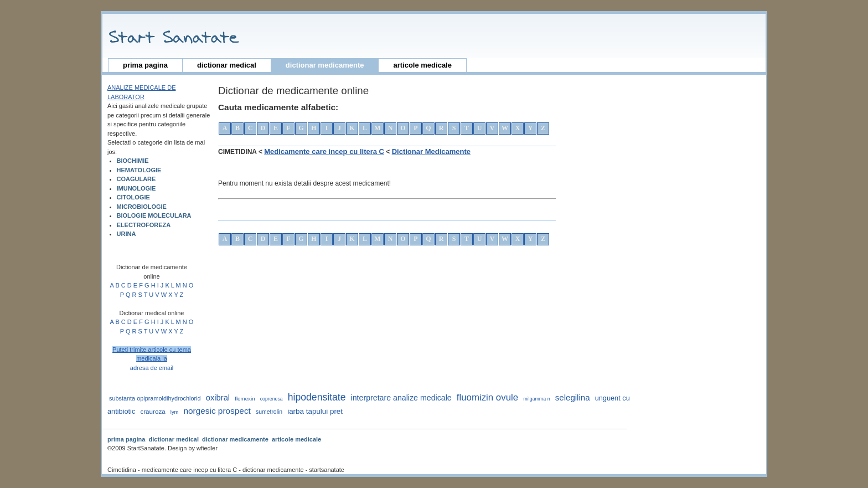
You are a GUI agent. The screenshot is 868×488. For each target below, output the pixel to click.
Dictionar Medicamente (431, 151)
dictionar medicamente (325, 65)
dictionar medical (227, 65)
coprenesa (272, 399)
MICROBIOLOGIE (142, 207)
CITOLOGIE (133, 197)
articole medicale (422, 65)
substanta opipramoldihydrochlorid (155, 398)
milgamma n (537, 399)
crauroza (153, 411)
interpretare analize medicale (401, 398)
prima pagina (145, 65)
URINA (126, 234)
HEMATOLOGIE (139, 170)
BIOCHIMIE (133, 161)
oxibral (218, 398)
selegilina (573, 397)
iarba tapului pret (315, 411)
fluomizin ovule (487, 397)
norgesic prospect (217, 411)
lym (175, 412)
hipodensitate (317, 397)
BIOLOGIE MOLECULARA (154, 215)
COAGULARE (136, 179)
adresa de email (152, 368)
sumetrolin (269, 412)
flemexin (245, 399)
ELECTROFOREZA (144, 225)
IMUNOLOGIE (136, 188)
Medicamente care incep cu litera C (324, 151)
